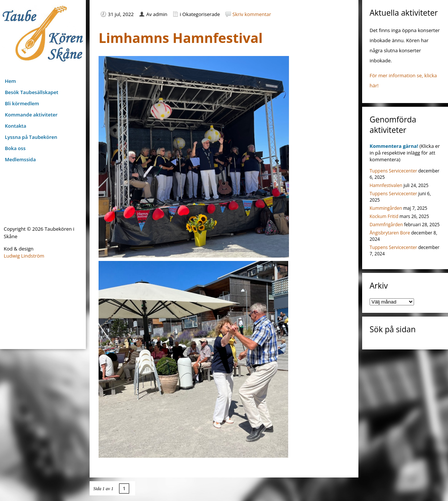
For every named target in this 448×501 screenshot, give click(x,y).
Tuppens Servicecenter (393, 171)
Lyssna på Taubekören (31, 137)
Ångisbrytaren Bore (390, 233)
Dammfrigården (386, 225)
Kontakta (15, 126)
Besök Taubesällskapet (32, 92)
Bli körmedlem (22, 103)
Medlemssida (20, 159)
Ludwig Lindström (24, 256)
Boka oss (15, 148)
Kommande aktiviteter (31, 115)
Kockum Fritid (384, 216)
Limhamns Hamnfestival (181, 38)
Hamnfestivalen (386, 185)
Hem (10, 81)
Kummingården (386, 208)
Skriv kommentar (252, 14)
